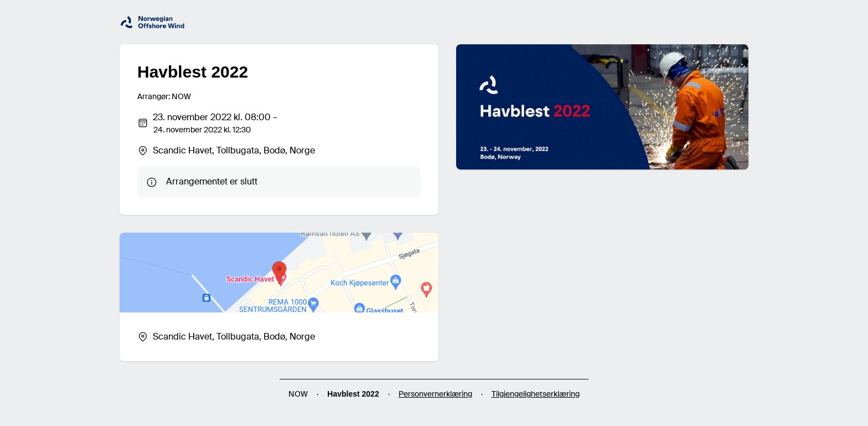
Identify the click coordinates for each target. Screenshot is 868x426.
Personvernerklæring (435, 394)
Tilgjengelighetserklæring (536, 394)
